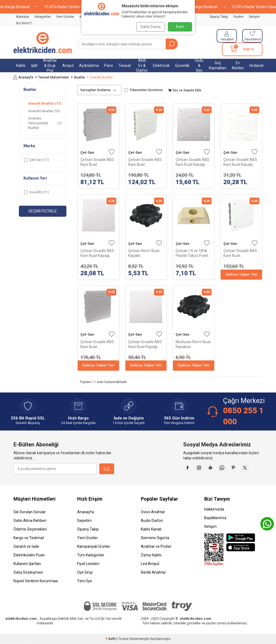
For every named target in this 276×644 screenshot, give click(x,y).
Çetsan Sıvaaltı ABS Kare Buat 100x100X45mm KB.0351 (97, 162)
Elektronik (161, 66)
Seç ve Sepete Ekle (185, 90)
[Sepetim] (242, 49)
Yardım (238, 17)
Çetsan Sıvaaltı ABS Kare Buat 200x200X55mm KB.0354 (145, 162)
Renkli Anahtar (153, 572)
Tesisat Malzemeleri (54, 77)
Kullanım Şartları (27, 564)
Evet (180, 27)
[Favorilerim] (252, 36)
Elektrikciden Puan (29, 555)
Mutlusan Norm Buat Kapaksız (193, 344)
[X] (256, 469)
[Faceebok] (189, 469)
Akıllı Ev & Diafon (142, 66)
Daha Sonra (149, 27)
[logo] (43, 43)
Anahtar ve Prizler (156, 546)
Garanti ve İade (26, 546)
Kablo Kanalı (151, 529)
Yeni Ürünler (65, 17)
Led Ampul (150, 564)
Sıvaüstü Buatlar (44, 111)
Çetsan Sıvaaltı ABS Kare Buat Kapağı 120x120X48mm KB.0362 (240, 162)
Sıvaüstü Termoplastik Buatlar (45, 123)
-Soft (110, 639)
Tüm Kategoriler (91, 555)
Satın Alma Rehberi (30, 521)
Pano (109, 66)
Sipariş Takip (219, 17)
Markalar (23, 17)
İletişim (254, 17)
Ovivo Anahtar (153, 512)
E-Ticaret (122, 639)
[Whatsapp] (229, 469)
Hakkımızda (214, 509)
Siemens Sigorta (155, 538)
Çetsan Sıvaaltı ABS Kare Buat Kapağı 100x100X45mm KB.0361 (192, 162)
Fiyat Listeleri (88, 564)
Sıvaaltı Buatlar (45, 103)
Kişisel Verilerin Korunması (36, 581)
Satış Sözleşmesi (28, 572)
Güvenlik (182, 66)
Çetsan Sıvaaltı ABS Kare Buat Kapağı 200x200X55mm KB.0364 (145, 344)
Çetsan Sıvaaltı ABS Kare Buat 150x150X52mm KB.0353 (97, 344)
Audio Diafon (152, 521)
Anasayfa (23, 77)
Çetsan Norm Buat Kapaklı (144, 253)
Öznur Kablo (151, 555)
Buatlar (80, 77)
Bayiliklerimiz (215, 518)
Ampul (68, 66)
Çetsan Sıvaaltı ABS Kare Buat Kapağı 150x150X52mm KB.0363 (97, 253)
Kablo (21, 66)
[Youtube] (216, 469)
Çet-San (87, 152)
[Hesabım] (227, 36)
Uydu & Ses (199, 66)
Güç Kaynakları (218, 65)
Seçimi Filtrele (43, 211)
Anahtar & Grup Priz (50, 66)
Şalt (34, 66)
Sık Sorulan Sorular (30, 512)
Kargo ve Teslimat (29, 538)
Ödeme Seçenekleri (30, 529)
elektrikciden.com (21, 619)
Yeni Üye (85, 581)
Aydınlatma (89, 66)
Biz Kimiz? (24, 23)
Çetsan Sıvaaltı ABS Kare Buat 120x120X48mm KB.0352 (240, 253)
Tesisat (125, 66)
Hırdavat (256, 66)
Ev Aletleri (238, 65)
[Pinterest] (243, 469)
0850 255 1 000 (243, 416)
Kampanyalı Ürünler (94, 546)
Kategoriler (43, 17)
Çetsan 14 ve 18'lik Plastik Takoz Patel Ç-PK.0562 (192, 253)
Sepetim (84, 521)
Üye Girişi (85, 572)
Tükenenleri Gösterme (143, 90)
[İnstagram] (202, 469)
